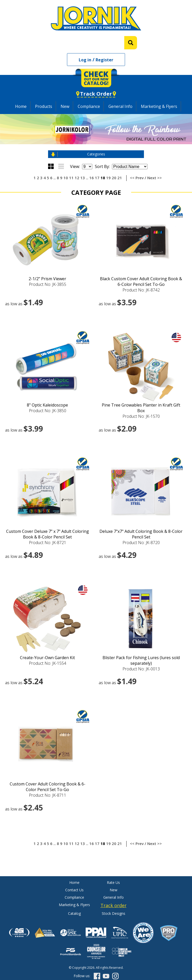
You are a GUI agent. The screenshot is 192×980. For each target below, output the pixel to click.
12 (77, 178)
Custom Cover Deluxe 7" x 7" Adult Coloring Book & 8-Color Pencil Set (48, 534)
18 (103, 178)
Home (21, 106)
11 (71, 178)
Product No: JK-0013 (141, 669)
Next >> (155, 178)
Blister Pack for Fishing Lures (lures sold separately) (141, 660)
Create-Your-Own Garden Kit (47, 658)
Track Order (96, 94)
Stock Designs (114, 913)
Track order (114, 905)
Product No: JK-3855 (48, 284)
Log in (85, 60)
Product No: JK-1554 (48, 663)
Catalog (74, 913)
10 (66, 178)
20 (114, 178)
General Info (120, 106)
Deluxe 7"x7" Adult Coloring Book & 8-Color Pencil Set (141, 534)
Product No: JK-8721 (48, 543)
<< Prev (137, 178)
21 (120, 178)
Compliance (89, 106)
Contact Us (74, 890)
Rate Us (113, 882)
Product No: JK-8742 (141, 290)
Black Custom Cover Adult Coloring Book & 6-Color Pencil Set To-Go (141, 281)
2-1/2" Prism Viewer (47, 279)
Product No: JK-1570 (141, 416)
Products (44, 106)
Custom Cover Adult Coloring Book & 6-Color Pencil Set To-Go (48, 787)
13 (83, 178)
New (65, 106)
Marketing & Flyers (159, 106)
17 (97, 178)
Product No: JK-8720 (141, 543)
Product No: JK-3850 (48, 411)
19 (108, 178)
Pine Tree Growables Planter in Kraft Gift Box (141, 408)
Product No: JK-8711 (48, 795)
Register (104, 60)
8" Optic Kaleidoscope (47, 405)
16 (92, 178)
